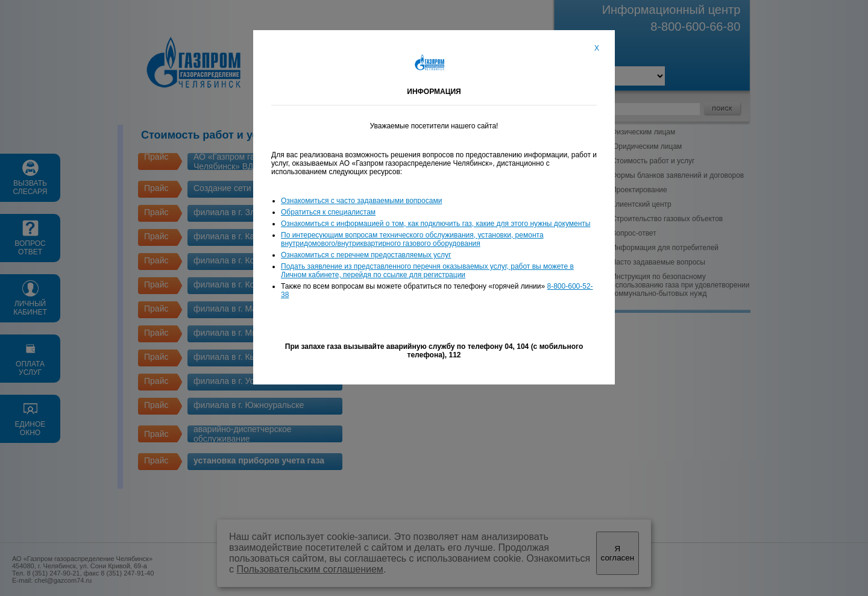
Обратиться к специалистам (328, 212)
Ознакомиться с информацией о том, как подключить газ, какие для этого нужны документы (436, 224)
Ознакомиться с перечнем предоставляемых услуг (366, 255)
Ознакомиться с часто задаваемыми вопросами (361, 201)
